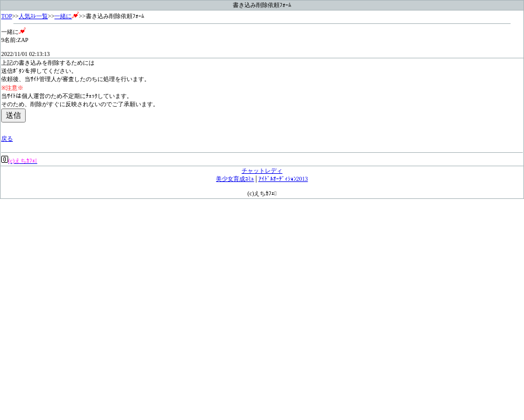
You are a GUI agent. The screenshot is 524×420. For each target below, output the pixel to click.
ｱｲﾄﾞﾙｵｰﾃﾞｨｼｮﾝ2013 (283, 179)
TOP (7, 16)
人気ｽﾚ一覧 (33, 16)
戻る (7, 139)
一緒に (67, 16)
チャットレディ (262, 171)
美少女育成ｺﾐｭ (235, 179)
